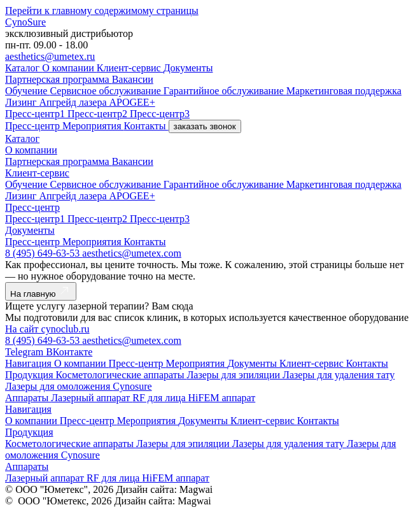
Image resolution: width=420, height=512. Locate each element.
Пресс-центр (34, 126)
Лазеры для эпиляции (234, 375)
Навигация (30, 363)
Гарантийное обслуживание (225, 91)
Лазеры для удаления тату (339, 375)
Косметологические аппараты (122, 375)
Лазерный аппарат (92, 398)
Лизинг (22, 102)
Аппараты (28, 398)
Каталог (24, 68)
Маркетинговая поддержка (344, 91)
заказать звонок (205, 126)
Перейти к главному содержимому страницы (102, 11)
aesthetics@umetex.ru (50, 56)
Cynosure (132, 386)
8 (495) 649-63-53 (44, 253)
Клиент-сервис (130, 68)
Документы (188, 68)
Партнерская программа (59, 79)
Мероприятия (93, 126)
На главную (41, 291)
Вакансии (133, 79)
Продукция (31, 375)
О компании (69, 68)
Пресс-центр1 (36, 114)
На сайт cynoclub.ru (47, 329)
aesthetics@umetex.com (132, 253)
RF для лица (160, 398)
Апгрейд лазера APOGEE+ (97, 102)
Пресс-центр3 (160, 114)
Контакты (146, 126)
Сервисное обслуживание (106, 91)
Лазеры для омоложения (59, 386)
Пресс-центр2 (99, 114)
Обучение (27, 91)
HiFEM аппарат (222, 398)
